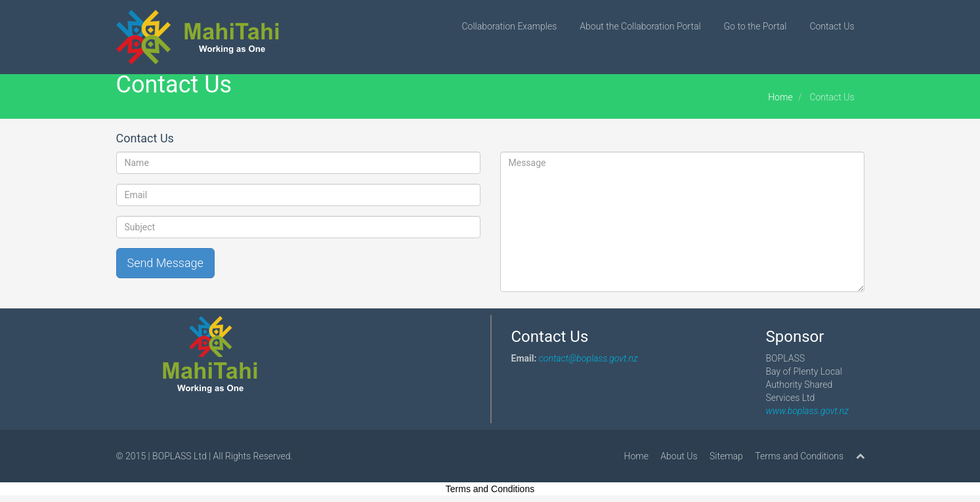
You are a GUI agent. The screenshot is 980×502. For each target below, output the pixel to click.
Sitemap (726, 456)
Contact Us (832, 26)
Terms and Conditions (799, 456)
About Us (679, 456)
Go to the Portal (756, 26)
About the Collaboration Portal (640, 26)
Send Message (165, 263)
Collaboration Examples (510, 26)
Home (780, 97)
